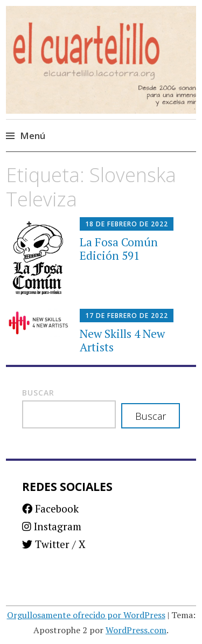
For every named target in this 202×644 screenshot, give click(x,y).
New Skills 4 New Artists (122, 340)
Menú (33, 136)
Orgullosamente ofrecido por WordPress (86, 615)
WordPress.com (136, 630)
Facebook (50, 508)
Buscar (38, 393)
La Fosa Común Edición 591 (119, 249)
